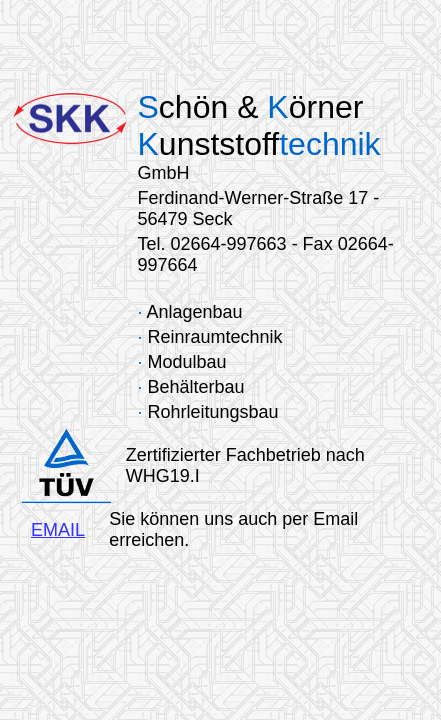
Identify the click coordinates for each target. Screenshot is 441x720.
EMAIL (58, 530)
